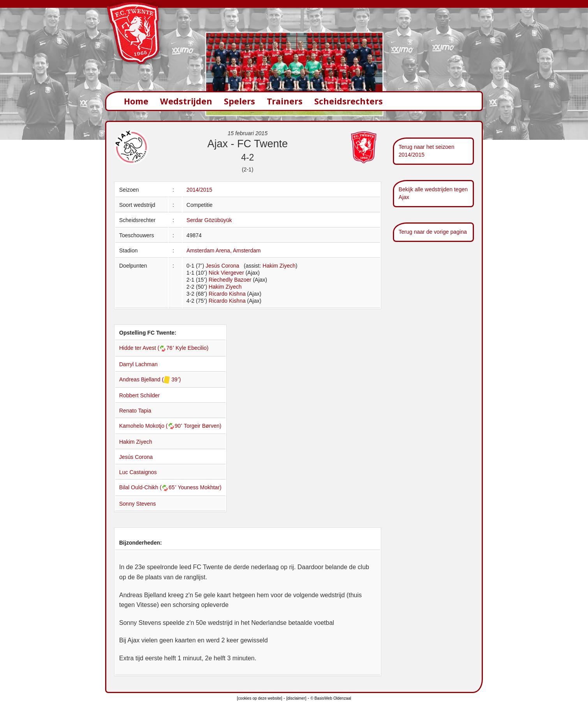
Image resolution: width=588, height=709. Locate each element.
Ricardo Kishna (227, 294)
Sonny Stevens (137, 504)
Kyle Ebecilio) (192, 348)
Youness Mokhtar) (199, 487)
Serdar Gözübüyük (209, 220)
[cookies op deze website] (259, 698)
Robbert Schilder (139, 395)
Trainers (285, 101)
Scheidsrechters (349, 101)
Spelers (239, 101)
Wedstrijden (186, 101)
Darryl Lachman (138, 364)
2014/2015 (199, 190)
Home (136, 101)
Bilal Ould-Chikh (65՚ (148, 487)
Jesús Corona (222, 266)
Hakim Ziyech (279, 266)
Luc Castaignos (138, 472)
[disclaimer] (296, 698)
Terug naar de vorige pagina (433, 232)
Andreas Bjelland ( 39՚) (150, 379)
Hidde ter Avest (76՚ (147, 348)
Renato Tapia (135, 411)
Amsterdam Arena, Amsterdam (224, 250)
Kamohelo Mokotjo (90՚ (151, 426)
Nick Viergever (226, 273)
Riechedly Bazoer (230, 280)
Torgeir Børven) (202, 426)
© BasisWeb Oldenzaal (331, 698)
